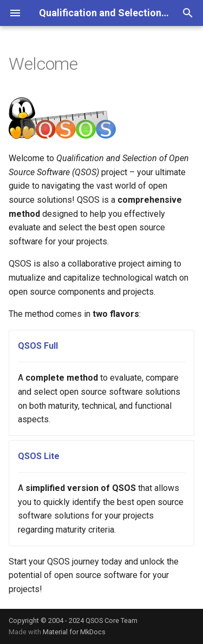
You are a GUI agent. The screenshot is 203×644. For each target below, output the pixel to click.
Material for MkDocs (74, 632)
